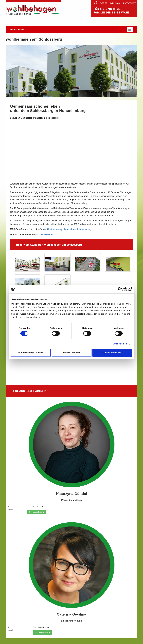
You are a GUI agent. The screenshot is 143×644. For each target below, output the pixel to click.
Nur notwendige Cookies (31, 353)
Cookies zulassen (112, 353)
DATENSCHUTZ (130, 3)
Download (47, 234)
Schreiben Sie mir (36, 512)
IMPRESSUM (115, 3)
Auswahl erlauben (71, 353)
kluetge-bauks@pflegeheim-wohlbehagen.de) (69, 229)
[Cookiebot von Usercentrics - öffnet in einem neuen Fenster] (120, 289)
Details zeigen (120, 344)
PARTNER (103, 3)
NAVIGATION (17, 30)
